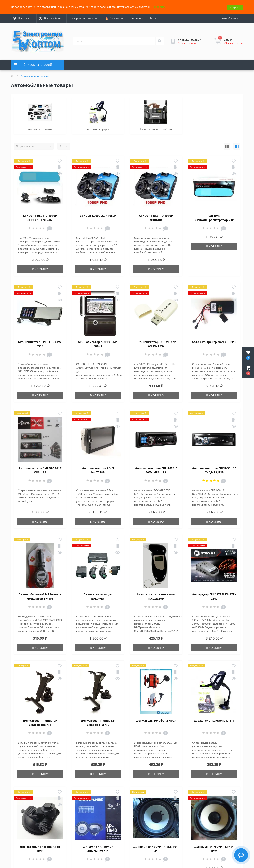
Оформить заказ (233, 42)
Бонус (154, 17)
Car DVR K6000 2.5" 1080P (98, 215)
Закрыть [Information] (235, 6)
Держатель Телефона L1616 (214, 719)
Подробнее (159, 6)
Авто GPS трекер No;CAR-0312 (214, 341)
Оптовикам (137, 17)
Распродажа (114, 17)
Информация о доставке (84, 17)
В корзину (40, 268)
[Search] (160, 40)
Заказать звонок (187, 42)
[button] (248, 371)
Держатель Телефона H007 (156, 719)
